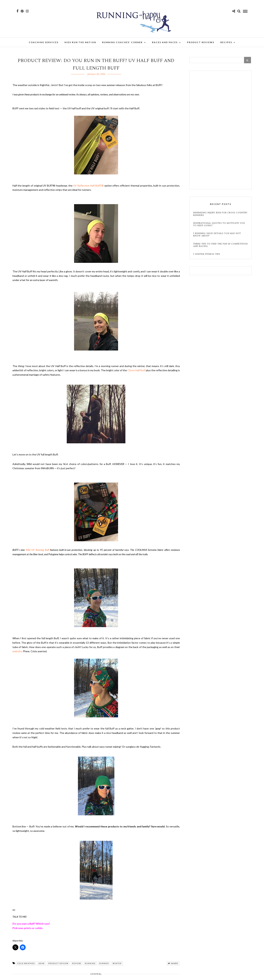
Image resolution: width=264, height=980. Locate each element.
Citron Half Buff (136, 370)
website (17, 651)
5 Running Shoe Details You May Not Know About (217, 235)
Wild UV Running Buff (37, 550)
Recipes (226, 42)
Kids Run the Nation (80, 42)
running (90, 963)
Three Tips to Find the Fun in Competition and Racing (220, 245)
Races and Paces (165, 42)
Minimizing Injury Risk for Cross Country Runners (220, 214)
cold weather (26, 963)
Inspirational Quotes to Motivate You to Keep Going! (219, 224)
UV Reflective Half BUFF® (88, 186)
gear (42, 963)
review (77, 963)
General (96, 974)
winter (117, 963)
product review (58, 963)
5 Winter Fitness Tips (207, 254)
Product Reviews (201, 42)
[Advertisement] (220, 130)
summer (104, 963)
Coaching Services (44, 42)
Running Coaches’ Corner (122, 42)
